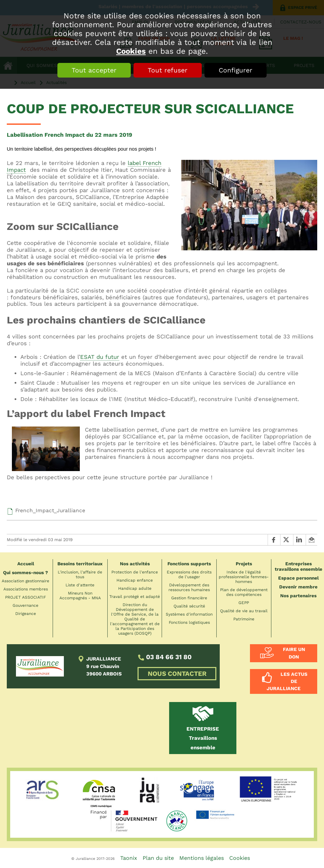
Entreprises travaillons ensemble (299, 566)
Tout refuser (168, 70)
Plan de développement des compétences (244, 592)
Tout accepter (94, 70)
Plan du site (158, 858)
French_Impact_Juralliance (50, 511)
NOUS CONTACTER (177, 674)
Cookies (131, 51)
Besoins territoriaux (80, 564)
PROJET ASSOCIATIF (25, 597)
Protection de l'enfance (135, 572)
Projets (244, 564)
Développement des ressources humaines (189, 587)
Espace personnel (298, 578)
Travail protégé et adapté (135, 597)
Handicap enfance (135, 580)
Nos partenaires (298, 596)
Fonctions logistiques (189, 622)
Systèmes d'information (189, 614)
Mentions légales (202, 858)
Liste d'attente (80, 585)
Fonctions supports (189, 564)
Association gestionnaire (25, 581)
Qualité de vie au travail (244, 611)
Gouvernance (25, 605)
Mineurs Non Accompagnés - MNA (80, 596)
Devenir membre (298, 587)
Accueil (26, 564)
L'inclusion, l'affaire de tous (80, 574)
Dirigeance (26, 614)
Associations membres (26, 589)
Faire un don (294, 653)
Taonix (129, 858)
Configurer (236, 70)
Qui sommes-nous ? (25, 572)
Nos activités (135, 564)
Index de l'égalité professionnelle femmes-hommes (244, 577)
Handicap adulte (135, 588)
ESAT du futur (100, 357)
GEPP (244, 603)
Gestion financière (189, 598)
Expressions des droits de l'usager (189, 574)
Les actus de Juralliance (287, 681)
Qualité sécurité (189, 606)
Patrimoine (244, 619)
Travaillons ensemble (203, 738)
